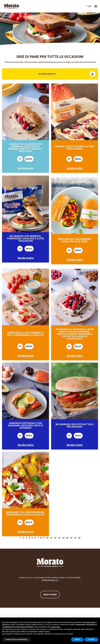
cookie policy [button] (56, 627)
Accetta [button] (91, 639)
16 (71, 538)
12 (55, 538)
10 (47, 538)
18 (79, 538)
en (90, 6)
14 (63, 538)
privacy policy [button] (91, 622)
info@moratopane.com (50, 580)
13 (59, 538)
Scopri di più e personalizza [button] (16, 639)
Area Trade (50, 594)
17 (75, 538)
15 (67, 538)
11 (51, 538)
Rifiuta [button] (77, 639)
